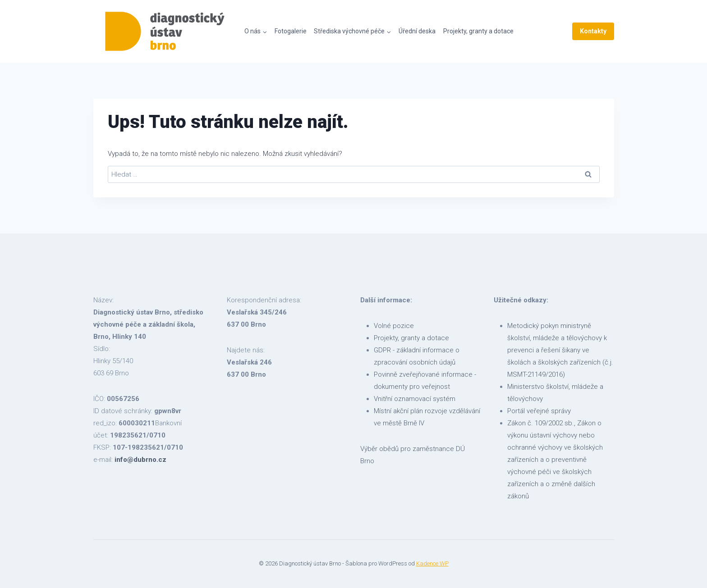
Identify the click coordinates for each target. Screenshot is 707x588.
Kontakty (593, 31)
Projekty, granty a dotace (478, 31)
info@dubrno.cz (140, 460)
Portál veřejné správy (539, 411)
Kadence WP (432, 563)
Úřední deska (417, 31)
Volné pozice (394, 326)
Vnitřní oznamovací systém (415, 399)
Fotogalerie (291, 31)
